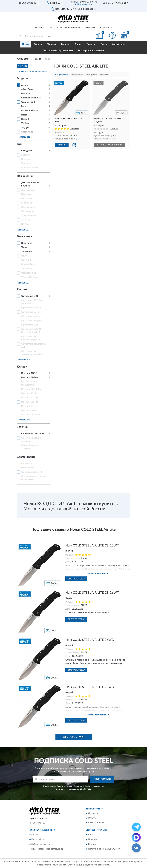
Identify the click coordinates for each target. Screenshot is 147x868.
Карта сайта (37, 839)
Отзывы (90, 28)
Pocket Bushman (29, 111)
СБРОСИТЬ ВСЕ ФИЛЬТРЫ (33, 72)
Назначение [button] (25, 176)
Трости (38, 44)
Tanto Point (27, 252)
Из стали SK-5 (28, 406)
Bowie (24, 256)
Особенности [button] (26, 457)
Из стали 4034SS (30, 398)
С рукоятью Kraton (31, 316)
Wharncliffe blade (30, 277)
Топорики (26, 163)
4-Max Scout (27, 89)
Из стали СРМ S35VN (32, 415)
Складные (26, 151)
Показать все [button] (23, 137)
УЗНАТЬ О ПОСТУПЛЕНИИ (109, 145)
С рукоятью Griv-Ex (31, 308)
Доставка (93, 813)
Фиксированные (30, 168)
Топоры (52, 44)
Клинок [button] (22, 367)
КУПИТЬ (62, 145)
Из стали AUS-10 (30, 378)
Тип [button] (19, 144)
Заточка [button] (22, 427)
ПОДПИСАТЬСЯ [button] (102, 779)
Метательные (28, 199)
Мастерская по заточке (91, 51)
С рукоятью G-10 (30, 296)
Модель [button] (22, 78)
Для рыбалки (28, 190)
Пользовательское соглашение (47, 849)
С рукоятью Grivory (31, 312)
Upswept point (28, 273)
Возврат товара (96, 823)
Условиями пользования (69, 789)
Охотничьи (27, 203)
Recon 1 (25, 119)
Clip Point (26, 260)
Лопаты (91, 44)
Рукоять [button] (22, 289)
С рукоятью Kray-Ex (31, 321)
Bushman (26, 94)
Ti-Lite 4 (25, 123)
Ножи (25, 44)
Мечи (78, 44)
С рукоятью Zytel (30, 325)
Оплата (92, 818)
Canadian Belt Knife (31, 98)
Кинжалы (26, 159)
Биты (104, 44)
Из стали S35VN (30, 402)
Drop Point (27, 243)
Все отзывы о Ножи (73, 737)
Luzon (24, 106)
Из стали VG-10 (29, 410)
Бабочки (26, 155)
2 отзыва (75, 129)
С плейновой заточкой (33, 434)
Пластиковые (28, 468)
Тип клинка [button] (24, 236)
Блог (91, 835)
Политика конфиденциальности (105, 849)
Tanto (24, 247)
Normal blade (28, 264)
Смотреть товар (76, 579)
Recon (24, 115)
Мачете (65, 44)
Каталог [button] (40, 28)
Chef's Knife (27, 132)
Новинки (93, 839)
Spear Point (27, 269)
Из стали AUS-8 (29, 373)
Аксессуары (119, 44)
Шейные (26, 224)
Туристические (29, 216)
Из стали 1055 (29, 393)
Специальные (28, 207)
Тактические (28, 211)
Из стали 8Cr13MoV (31, 389)
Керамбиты (27, 464)
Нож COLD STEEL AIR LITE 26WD (90, 640)
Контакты (106, 28)
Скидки (92, 844)
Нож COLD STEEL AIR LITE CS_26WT (92, 546)
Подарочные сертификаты (58, 51)
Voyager (25, 128)
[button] (84, 4)
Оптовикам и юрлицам (65, 28)
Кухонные (26, 194)
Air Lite (25, 85)
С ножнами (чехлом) (32, 472)
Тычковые (26, 220)
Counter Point (28, 102)
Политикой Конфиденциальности (89, 786)
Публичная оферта (41, 844)
